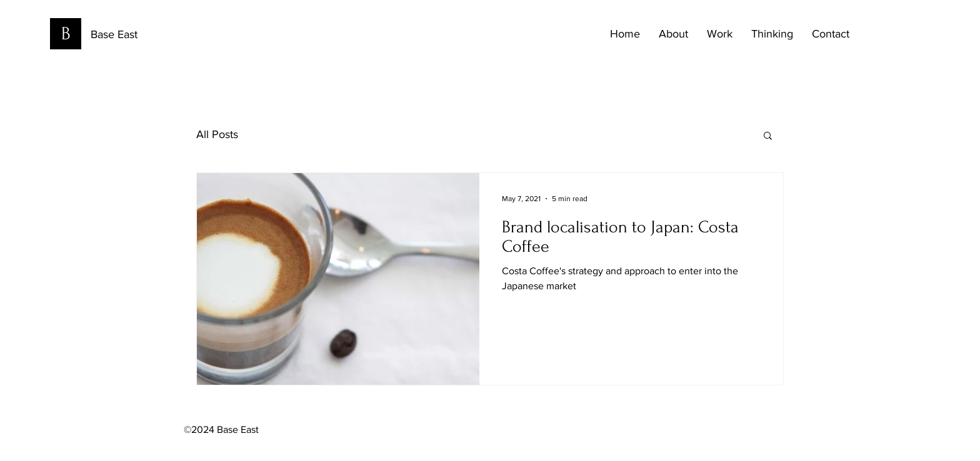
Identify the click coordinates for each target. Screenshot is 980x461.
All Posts (217, 134)
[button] (768, 136)
